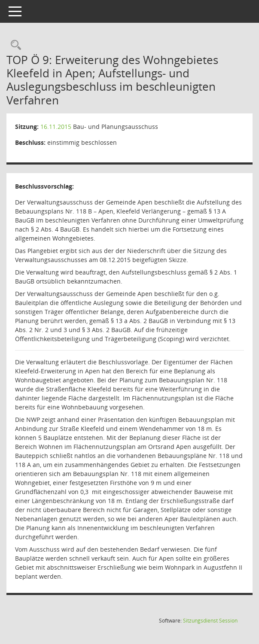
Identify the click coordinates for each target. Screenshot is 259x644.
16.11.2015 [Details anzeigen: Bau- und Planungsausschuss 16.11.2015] (56, 127)
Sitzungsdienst (210, 621)
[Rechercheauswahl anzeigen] (14, 45)
